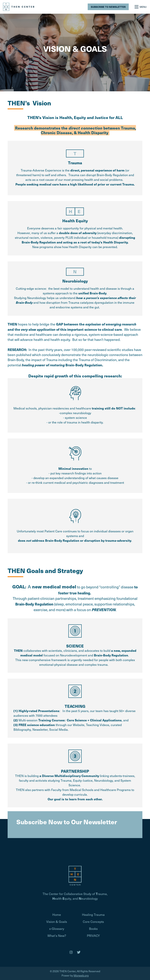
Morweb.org (81, 975)
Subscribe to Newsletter (108, 7)
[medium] (71, 952)
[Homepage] (75, 875)
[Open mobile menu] (141, 7)
